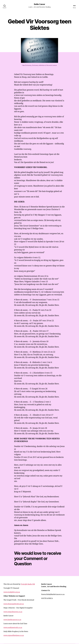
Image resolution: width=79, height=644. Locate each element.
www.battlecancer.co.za (12, 620)
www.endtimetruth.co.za (13, 628)
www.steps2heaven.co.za (13, 612)
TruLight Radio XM (28, 584)
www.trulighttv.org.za (12, 592)
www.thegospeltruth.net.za (14, 604)
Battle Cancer (39, 4)
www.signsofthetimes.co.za (14, 636)
